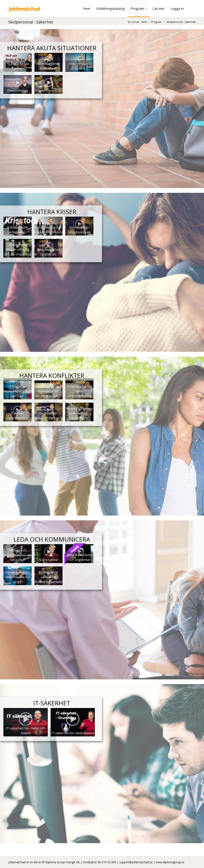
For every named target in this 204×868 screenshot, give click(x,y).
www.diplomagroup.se (170, 862)
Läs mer (159, 9)
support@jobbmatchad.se (136, 862)
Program (139, 9)
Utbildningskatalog (110, 9)
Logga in (177, 9)
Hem (87, 9)
